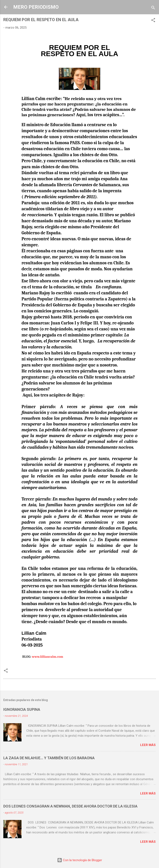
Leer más (148, 745)
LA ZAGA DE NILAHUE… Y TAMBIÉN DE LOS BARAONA (49, 758)
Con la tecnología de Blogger (80, 860)
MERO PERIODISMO (36, 7)
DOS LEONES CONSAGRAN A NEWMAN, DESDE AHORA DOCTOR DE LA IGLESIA (70, 806)
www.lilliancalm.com (48, 657)
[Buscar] (153, 8)
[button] (153, 21)
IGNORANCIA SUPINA (22, 709)
